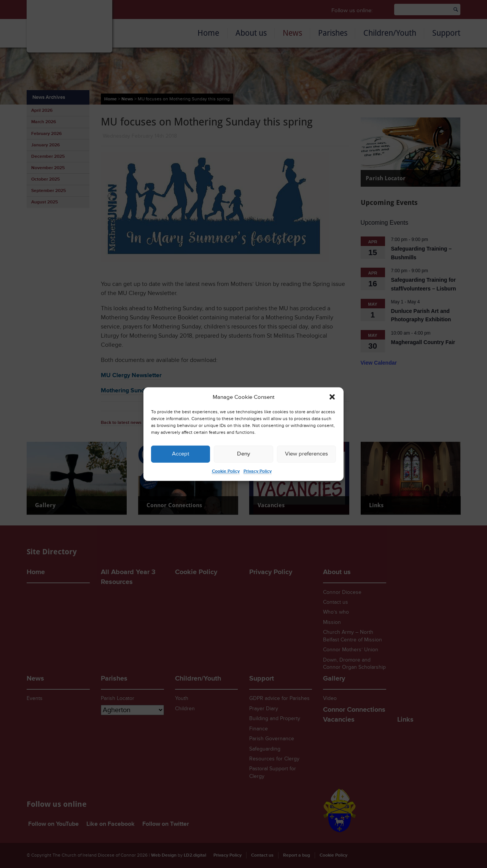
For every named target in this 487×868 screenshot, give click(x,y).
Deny (243, 454)
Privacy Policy (258, 471)
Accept (181, 454)
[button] (332, 397)
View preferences (306, 454)
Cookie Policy (226, 471)
